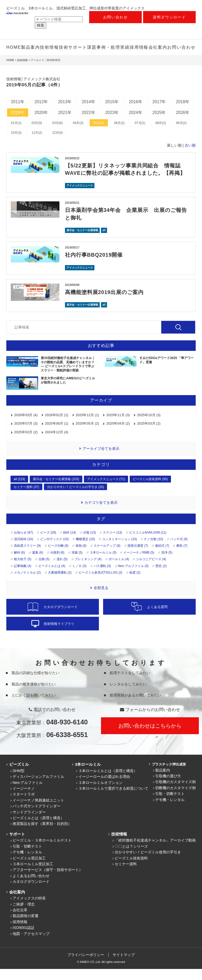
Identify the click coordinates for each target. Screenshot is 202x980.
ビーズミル (19, 775)
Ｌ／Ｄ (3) (79, 577)
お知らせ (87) (24, 544)
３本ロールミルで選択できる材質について (113, 799)
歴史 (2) (161, 577)
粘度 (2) (135, 584)
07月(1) (142, 135)
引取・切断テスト (170, 805)
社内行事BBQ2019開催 (94, 266)
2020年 (66, 113)
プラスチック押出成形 (168, 775)
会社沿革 (20, 921)
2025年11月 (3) (118, 426)
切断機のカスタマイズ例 (175, 799)
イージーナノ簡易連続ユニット (38, 811)
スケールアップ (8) (107, 557)
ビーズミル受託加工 (29, 869)
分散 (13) (90, 544)
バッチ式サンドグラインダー (37, 817)
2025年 (18, 124)
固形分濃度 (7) (138, 557)
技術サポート (73, 47)
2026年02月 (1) (57, 426)
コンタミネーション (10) (120, 550)
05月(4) (100, 135)
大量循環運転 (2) (60, 584)
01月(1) (16, 135)
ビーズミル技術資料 (131, 869)
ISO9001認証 (24, 939)
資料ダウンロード (169, 17)
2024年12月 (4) (57, 443)
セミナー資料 (126, 875)
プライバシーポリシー (86, 966)
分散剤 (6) (57, 564)
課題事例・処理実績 (108, 47)
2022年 (114, 113)
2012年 (42, 102)
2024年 (161, 113)
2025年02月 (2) (26, 443)
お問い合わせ (115, 17)
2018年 (18, 113)
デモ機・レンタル (170, 811)
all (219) (19, 490)
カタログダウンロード (31, 893)
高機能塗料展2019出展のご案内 (105, 303)
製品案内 (31, 47)
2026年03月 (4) (26, 426)
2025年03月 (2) (149, 435)
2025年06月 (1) (57, 435)
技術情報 (49, 47)
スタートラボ (24, 805)
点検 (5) (44, 570)
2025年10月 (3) (149, 426)
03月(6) (58, 135)
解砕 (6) (19, 564)
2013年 (66, 102)
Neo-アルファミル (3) (133, 577)
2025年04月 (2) (118, 435)
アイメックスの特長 (29, 909)
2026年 (42, 124)
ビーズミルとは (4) (52, 577)
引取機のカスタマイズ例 (175, 793)
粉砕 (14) (70, 544)
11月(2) (37, 144)
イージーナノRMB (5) (139, 564)
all (104, 242)
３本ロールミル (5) (103, 564)
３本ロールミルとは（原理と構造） (108, 782)
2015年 (114, 102)
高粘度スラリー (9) (27, 557)
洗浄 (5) (167, 564)
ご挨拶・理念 (24, 915)
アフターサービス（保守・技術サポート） (48, 881)
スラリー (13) (112, 544)
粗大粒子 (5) (23, 570)
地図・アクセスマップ (31, 945)
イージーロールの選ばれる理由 (104, 788)
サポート (17, 845)
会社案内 (158, 47)
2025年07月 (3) (26, 435)
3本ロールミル (87, 775)
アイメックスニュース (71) (106, 490)
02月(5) (37, 135)
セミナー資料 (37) (26, 498)
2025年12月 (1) (87, 426)
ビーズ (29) (48, 544)
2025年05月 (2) (87, 435)
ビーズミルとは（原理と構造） (38, 829)
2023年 (138, 113)
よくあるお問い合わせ (31, 887)
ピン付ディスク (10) (55, 550)
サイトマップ (124, 966)
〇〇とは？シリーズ (131, 857)
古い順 (190, 157)
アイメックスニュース (80, 197)
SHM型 (19, 782)
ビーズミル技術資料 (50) (150, 490)
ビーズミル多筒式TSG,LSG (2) (100, 584)
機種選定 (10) (85, 550)
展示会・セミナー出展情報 (82, 242)
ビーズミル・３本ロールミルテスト (42, 852)
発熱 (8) (81, 557)
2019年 (42, 113)
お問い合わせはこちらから (150, 737)
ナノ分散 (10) (153, 550)
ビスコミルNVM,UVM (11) (148, 544)
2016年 (138, 102)
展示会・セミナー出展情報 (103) (56, 490)
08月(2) (163, 135)
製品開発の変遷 (26, 927)
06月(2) (121, 135)
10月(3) (16, 144)
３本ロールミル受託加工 (33, 875)
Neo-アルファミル (28, 794)
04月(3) (79, 135)
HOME (14, 47)
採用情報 (139, 47)
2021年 (90, 113)
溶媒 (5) (77, 564)
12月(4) (58, 144)
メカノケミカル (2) (27, 584)
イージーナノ (24, 799)
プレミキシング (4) (88, 570)
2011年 (18, 102)
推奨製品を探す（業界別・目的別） (42, 835)
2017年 (161, 102)
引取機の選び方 (168, 787)
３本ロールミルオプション (100, 794)
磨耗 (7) (182, 557)
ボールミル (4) (119, 570)
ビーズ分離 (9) (58, 557)
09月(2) (183, 135)
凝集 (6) (38, 564)
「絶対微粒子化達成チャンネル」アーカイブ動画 (155, 852)
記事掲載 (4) (23, 577)
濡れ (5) (62, 570)
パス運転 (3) (102, 577)
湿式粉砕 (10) (24, 550)
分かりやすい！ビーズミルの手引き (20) (76, 498)
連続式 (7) (162, 557)
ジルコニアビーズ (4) (151, 570)
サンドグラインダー (29, 823)
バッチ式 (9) (179, 550)
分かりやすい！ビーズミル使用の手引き (148, 863)
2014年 (90, 102)
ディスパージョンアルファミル (38, 788)
